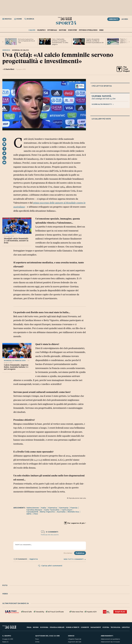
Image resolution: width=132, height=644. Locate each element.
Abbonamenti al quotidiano (110, 639)
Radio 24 (5, 642)
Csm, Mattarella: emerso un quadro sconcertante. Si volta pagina (60, 42)
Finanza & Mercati (57, 627)
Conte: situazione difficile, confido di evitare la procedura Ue (95, 41)
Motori (63, 30)
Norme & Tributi (73, 627)
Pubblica (80, 553)
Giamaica (53, 508)
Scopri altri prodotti (103, 104)
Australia (61, 512)
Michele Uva (73, 512)
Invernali (52, 30)
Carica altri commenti (50, 566)
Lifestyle (126, 627)
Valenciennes (33, 508)
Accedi (125, 19)
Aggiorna (34, 559)
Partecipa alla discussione (50, 535)
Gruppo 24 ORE (8, 639)
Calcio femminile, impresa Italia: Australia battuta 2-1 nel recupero (16, 367)
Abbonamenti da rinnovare (110, 642)
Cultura (106, 627)
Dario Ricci (10, 69)
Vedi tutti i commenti (75, 559)
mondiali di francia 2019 (15, 360)
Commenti (85, 627)
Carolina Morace (34, 510)
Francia (74, 508)
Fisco (37, 639)
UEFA (29, 514)
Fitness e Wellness (88, 30)
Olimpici (41, 30)
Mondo (36, 627)
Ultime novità (101, 96)
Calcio (32, 30)
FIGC (36, 514)
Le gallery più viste (101, 119)
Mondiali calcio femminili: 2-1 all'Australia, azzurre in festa (16, 241)
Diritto (37, 642)
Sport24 (66, 23)
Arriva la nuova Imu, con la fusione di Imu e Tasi (26, 41)
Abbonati (114, 19)
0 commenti (50, 532)
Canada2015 (32, 512)
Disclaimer (68, 553)
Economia (44, 627)
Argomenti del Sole (75, 642)
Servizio (6, 50)
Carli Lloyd (67, 510)
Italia (44, 508)
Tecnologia (115, 627)
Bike (101, 30)
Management (96, 627)
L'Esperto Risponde (75, 639)
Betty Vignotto (48, 512)
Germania (64, 508)
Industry (73, 30)
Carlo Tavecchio (52, 510)
